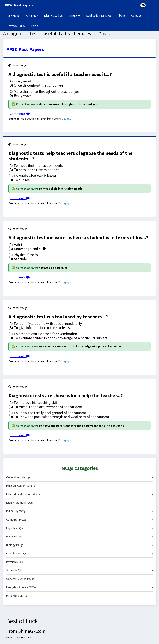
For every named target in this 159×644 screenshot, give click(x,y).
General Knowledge (79, 477)
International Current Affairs (79, 494)
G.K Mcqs (15, 15)
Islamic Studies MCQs (79, 503)
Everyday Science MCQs (79, 587)
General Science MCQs (79, 579)
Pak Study (32, 15)
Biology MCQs (79, 545)
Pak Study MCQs (79, 511)
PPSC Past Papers (25, 49)
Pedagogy (65, 119)
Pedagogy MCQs (79, 596)
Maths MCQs (79, 536)
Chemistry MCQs (79, 553)
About (121, 15)
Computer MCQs (79, 519)
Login (35, 26)
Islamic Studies (53, 15)
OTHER (74, 15)
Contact (136, 15)
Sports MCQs (79, 570)
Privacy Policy (17, 26)
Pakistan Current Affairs (79, 486)
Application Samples (99, 15)
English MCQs (79, 528)
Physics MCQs (79, 562)
